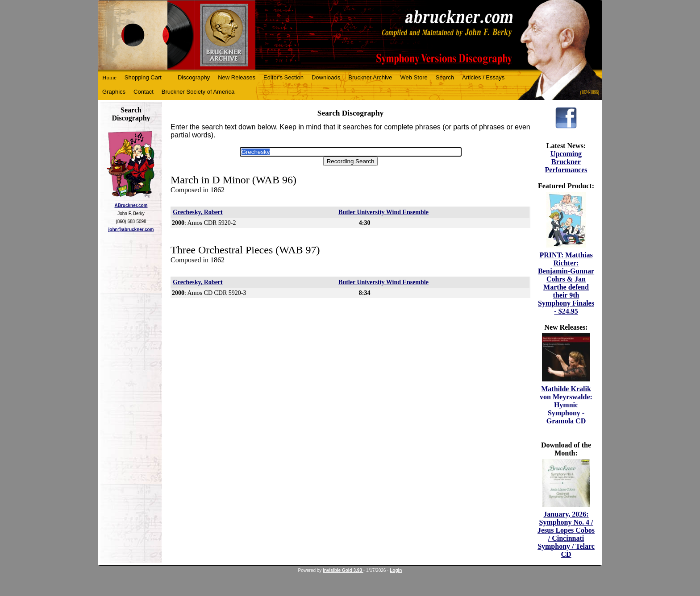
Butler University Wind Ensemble (383, 212)
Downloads (326, 77)
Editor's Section (283, 77)
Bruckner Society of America (198, 92)
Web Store (414, 77)
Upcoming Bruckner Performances (566, 162)
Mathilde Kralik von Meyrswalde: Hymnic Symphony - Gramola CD (566, 405)
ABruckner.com (131, 205)
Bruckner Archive (370, 77)
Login (396, 570)
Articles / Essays (483, 77)
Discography (194, 77)
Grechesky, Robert (198, 212)
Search (445, 77)
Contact (144, 92)
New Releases (237, 77)
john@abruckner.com (131, 230)
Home (109, 77)
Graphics (114, 92)
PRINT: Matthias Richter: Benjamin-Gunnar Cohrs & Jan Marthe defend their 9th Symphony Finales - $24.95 (566, 283)
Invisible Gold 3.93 (343, 570)
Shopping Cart (143, 77)
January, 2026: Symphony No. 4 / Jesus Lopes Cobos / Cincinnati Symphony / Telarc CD (566, 534)
